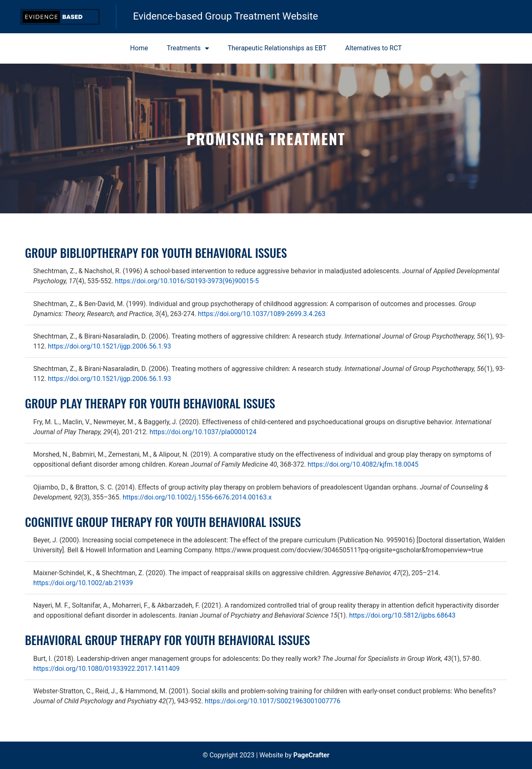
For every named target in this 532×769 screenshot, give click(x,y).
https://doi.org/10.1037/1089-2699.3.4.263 (262, 314)
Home (139, 48)
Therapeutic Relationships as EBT (277, 48)
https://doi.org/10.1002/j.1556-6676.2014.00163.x (197, 497)
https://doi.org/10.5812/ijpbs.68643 (402, 615)
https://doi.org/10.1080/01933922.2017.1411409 (106, 669)
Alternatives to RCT (374, 48)
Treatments (188, 48)
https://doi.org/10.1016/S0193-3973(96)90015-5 (187, 281)
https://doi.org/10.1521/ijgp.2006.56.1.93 (109, 346)
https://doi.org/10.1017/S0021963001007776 (273, 701)
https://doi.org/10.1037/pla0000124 (203, 432)
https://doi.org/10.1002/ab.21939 (83, 583)
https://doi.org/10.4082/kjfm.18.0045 (363, 464)
